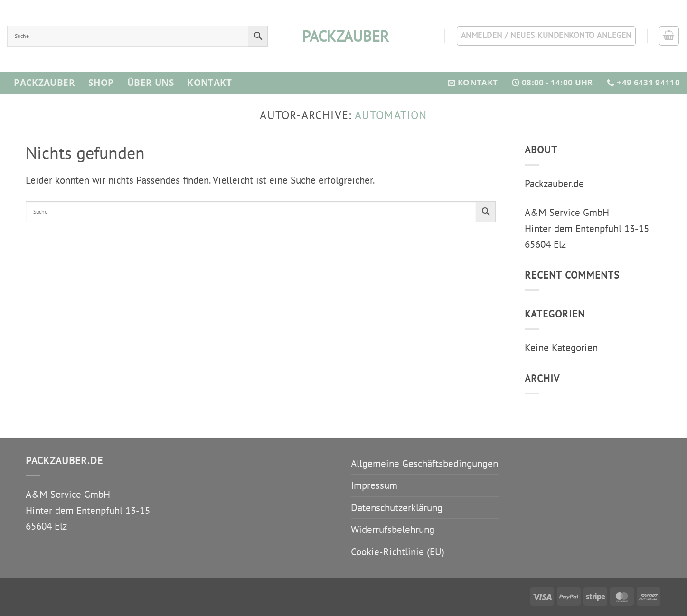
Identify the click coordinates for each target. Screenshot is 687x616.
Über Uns (151, 83)
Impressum (374, 485)
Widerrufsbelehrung (393, 529)
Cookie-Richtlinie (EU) (398, 552)
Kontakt (209, 83)
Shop (101, 83)
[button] (669, 36)
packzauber (344, 36)
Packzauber (44, 83)
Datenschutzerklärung (397, 508)
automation (391, 115)
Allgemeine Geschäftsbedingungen (424, 463)
